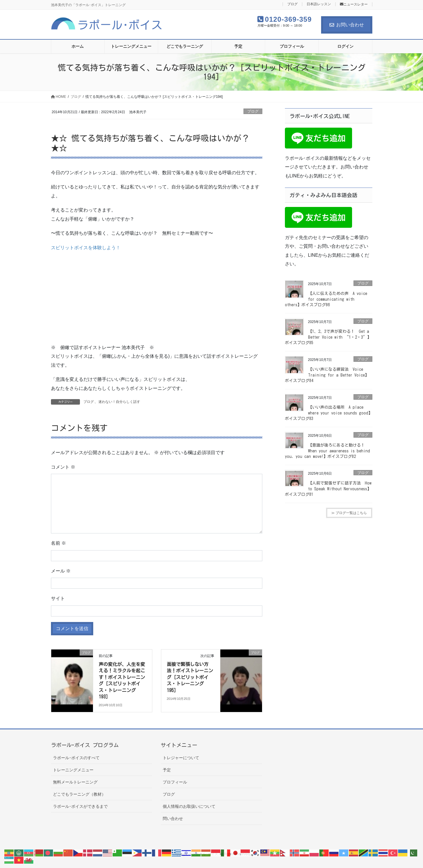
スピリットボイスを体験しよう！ (86, 248)
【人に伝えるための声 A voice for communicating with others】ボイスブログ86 (326, 299)
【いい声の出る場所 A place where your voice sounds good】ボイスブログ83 (329, 413)
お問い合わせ (347, 25)
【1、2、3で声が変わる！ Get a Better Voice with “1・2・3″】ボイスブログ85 (328, 337)
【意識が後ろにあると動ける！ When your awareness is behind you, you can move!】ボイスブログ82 (327, 451)
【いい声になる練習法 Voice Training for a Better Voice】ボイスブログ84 (327, 375)
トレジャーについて (181, 758)
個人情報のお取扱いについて (189, 806)
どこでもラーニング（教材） (79, 794)
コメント (63, 467)
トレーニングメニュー (73, 770)
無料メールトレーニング (75, 782)
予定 (167, 770)
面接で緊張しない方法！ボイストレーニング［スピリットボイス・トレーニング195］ (190, 677)
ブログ (292, 4)
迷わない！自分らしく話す (119, 402)
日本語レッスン (319, 4)
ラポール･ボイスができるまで (80, 806)
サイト (58, 598)
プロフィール (175, 782)
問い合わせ (173, 819)
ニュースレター (354, 4)
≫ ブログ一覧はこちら (349, 513)
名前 (58, 543)
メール (61, 571)
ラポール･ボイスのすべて (76, 758)
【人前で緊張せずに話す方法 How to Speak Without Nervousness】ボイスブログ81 (328, 489)
